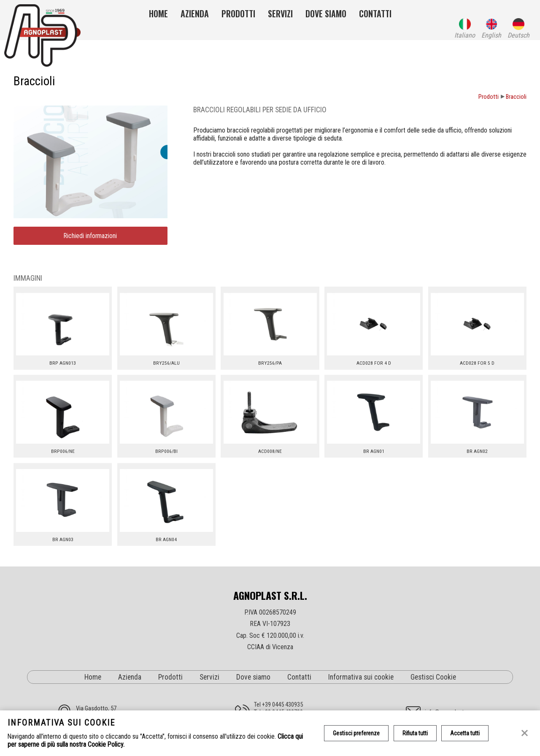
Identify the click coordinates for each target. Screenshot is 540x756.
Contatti (375, 14)
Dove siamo (326, 14)
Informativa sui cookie (361, 677)
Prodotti (238, 14)
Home (158, 14)
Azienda (195, 14)
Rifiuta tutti (415, 733)
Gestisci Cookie (433, 677)
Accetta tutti (465, 733)
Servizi (280, 14)
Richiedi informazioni (90, 236)
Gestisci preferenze (356, 733)
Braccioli (516, 97)
